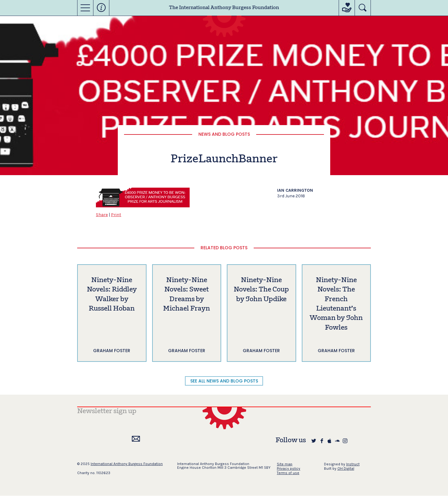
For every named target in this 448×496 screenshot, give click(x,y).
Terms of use (288, 473)
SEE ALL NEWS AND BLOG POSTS (224, 381)
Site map (285, 464)
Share (102, 215)
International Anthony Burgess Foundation (127, 464)
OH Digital (346, 468)
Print (116, 215)
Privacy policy (289, 468)
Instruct (353, 464)
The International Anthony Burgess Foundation (224, 8)
